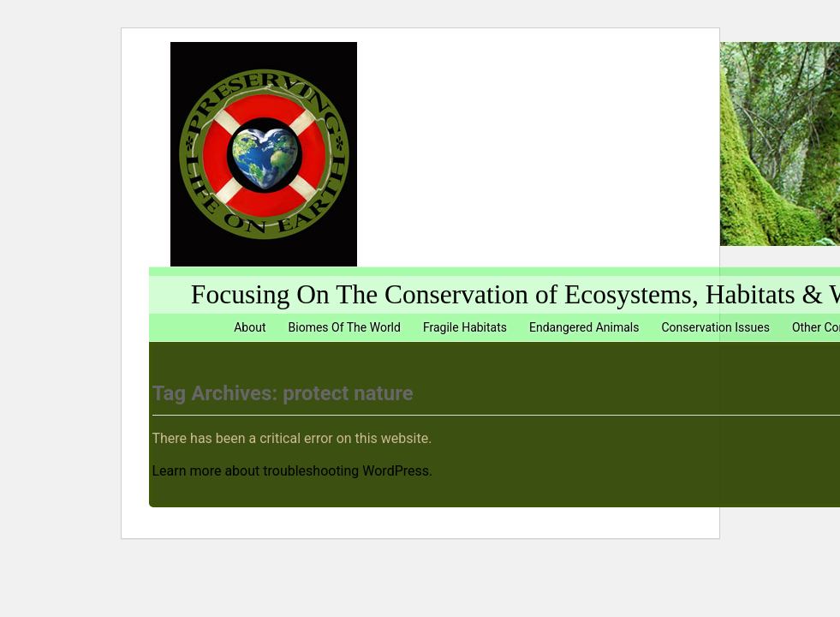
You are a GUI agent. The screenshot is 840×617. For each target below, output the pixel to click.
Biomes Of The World (345, 327)
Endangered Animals (584, 327)
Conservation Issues (715, 327)
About (250, 327)
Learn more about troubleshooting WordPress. (293, 471)
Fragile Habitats (465, 327)
